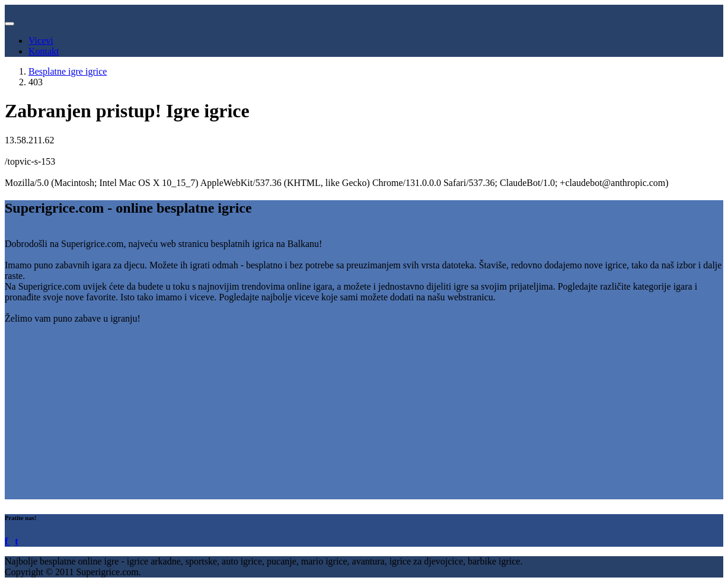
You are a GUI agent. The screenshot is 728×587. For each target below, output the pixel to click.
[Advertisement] (360, 416)
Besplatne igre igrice (68, 71)
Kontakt (44, 51)
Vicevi (41, 41)
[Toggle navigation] (9, 24)
